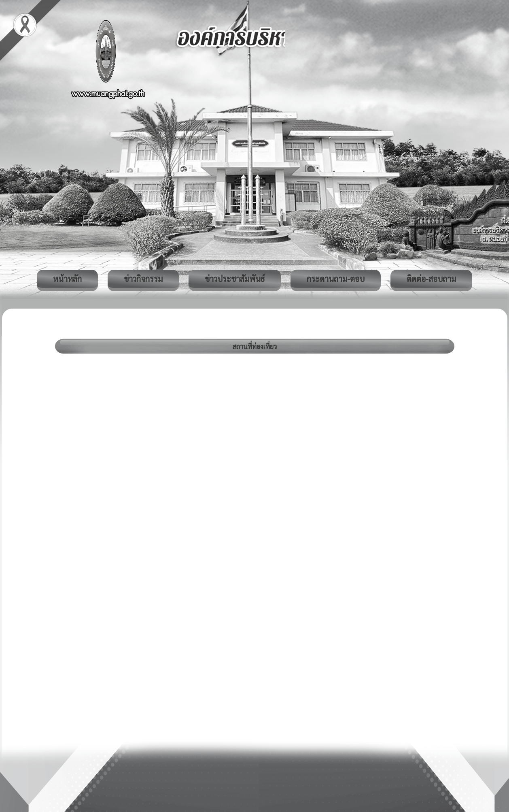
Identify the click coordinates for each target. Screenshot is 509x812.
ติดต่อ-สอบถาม (431, 279)
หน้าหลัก (67, 279)
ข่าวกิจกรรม (143, 279)
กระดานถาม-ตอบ (336, 279)
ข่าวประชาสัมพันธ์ (235, 279)
